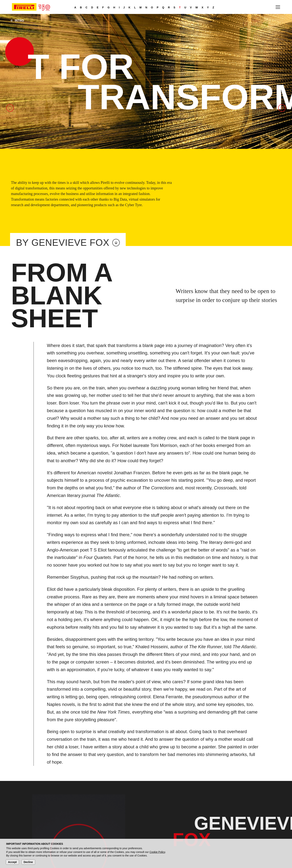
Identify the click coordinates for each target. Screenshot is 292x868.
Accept (12, 862)
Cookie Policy (157, 852)
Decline (28, 862)
